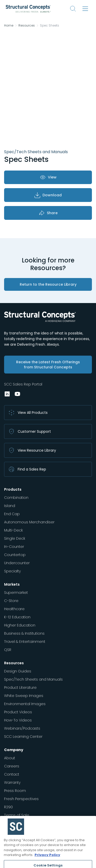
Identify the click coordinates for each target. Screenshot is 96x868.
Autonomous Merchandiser (29, 522)
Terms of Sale (17, 815)
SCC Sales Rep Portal (23, 384)
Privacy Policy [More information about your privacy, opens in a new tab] (47, 863)
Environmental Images (25, 704)
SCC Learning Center (23, 737)
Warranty (12, 782)
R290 (8, 807)
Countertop (15, 555)
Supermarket (16, 593)
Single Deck (15, 538)
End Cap (12, 514)
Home (9, 26)
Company (14, 750)
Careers (12, 766)
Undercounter (17, 563)
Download (48, 195)
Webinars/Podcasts (22, 728)
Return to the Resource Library (48, 284)
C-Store (11, 601)
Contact (12, 774)
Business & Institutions (24, 633)
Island (10, 506)
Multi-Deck (13, 530)
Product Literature (20, 688)
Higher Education (20, 625)
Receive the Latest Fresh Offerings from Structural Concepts (48, 365)
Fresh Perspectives (21, 799)
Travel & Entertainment (25, 642)
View (48, 177)
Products (13, 489)
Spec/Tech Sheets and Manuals (33, 679)
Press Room (15, 791)
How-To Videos (18, 720)
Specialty (12, 571)
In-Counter (14, 547)
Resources (27, 26)
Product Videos (18, 712)
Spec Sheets (50, 26)
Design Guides (18, 671)
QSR (8, 650)
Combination (16, 498)
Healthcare (14, 609)
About (10, 758)
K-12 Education (17, 617)
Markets (12, 584)
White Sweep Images (24, 696)
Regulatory (14, 823)
